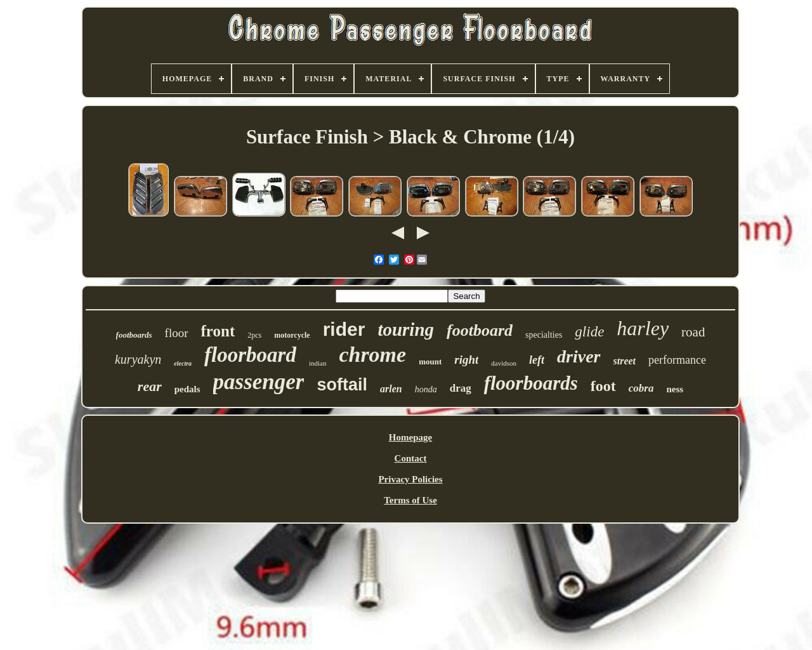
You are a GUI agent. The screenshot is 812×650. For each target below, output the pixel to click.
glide (589, 332)
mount (430, 361)
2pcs (254, 335)
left (537, 360)
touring (406, 329)
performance (677, 360)
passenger (259, 382)
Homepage (410, 437)
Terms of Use (410, 500)
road (693, 332)
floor (177, 333)
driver (579, 356)
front (218, 331)
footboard (480, 330)
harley (643, 328)
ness (675, 389)
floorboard (250, 355)
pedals (187, 389)
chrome (372, 355)
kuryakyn (138, 359)
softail (342, 385)
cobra (641, 388)
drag (461, 388)
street (625, 361)
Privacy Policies (410, 479)
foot (603, 386)
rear (150, 386)
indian (318, 363)
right (466, 360)
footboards (134, 335)
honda (426, 389)
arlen (391, 389)
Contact (411, 458)
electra (183, 363)
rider (344, 329)
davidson (504, 363)
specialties (544, 335)
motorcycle (292, 335)
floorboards (531, 383)
